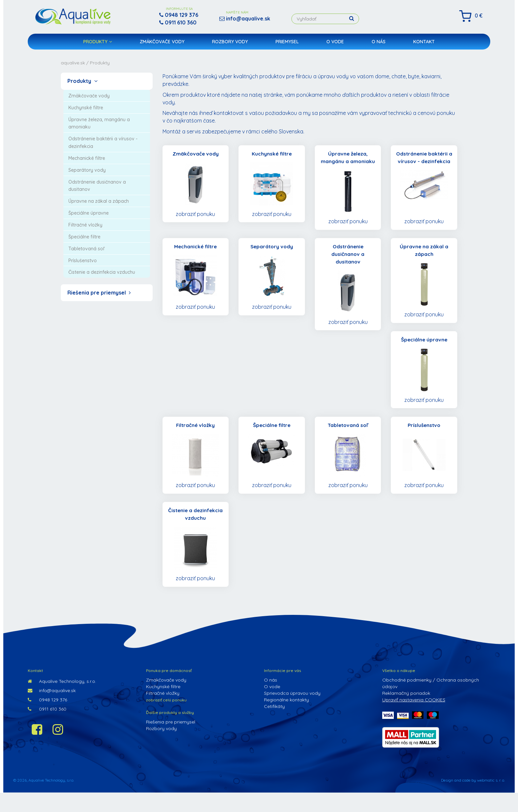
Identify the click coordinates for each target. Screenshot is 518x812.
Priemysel (287, 45)
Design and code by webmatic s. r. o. (473, 799)
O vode (335, 45)
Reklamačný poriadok (406, 712)
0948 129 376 (47, 719)
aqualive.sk (73, 63)
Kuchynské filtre (163, 706)
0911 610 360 (47, 728)
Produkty (98, 45)
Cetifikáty (274, 725)
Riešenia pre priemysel (99, 293)
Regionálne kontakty (286, 719)
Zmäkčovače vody (162, 45)
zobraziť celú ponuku (166, 719)
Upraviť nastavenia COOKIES (414, 719)
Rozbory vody (230, 45)
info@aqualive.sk (52, 710)
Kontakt (424, 45)
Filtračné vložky (163, 712)
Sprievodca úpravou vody (292, 712)
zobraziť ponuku (195, 214)
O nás (379, 45)
